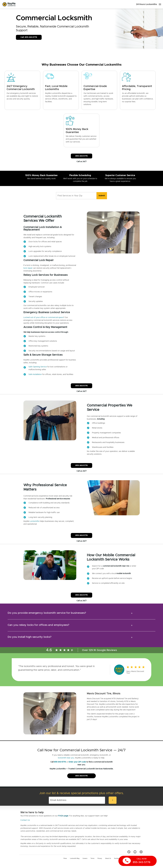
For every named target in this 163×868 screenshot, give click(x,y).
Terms (92, 858)
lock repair (28, 268)
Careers (85, 858)
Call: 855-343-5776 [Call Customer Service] (29, 37)
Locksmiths (35, 521)
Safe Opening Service (38, 367)
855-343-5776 (60, 762)
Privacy (100, 858)
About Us (108, 858)
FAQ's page (63, 816)
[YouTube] (135, 852)
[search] (102, 196)
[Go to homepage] (9, 4)
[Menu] (160, 4)
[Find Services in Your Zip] (76, 196)
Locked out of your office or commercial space (43, 317)
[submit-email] (113, 800)
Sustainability (118, 858)
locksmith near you (66, 758)
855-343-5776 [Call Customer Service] (81, 156)
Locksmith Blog (75, 858)
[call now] (138, 861)
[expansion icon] (132, 613)
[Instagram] (141, 852)
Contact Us (25, 820)
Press (65, 858)
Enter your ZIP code (77, 762)
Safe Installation (35, 374)
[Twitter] (129, 852)
